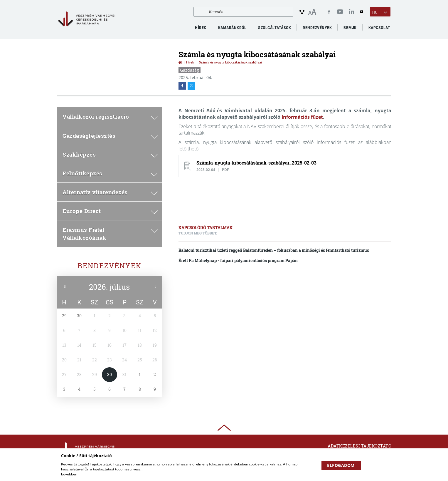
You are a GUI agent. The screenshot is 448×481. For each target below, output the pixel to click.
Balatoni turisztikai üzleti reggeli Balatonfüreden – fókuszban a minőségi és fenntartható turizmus (274, 250)
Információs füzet (302, 117)
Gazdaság (190, 70)
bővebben (69, 474)
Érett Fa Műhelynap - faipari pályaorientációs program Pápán (238, 260)
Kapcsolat (379, 28)
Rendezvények (110, 266)
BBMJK (350, 28)
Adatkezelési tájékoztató (359, 446)
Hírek (201, 28)
